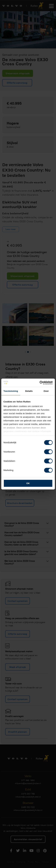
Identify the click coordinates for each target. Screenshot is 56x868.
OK (28, 483)
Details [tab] (29, 391)
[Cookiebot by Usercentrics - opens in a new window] (40, 383)
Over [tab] (46, 391)
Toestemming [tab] (11, 391)
